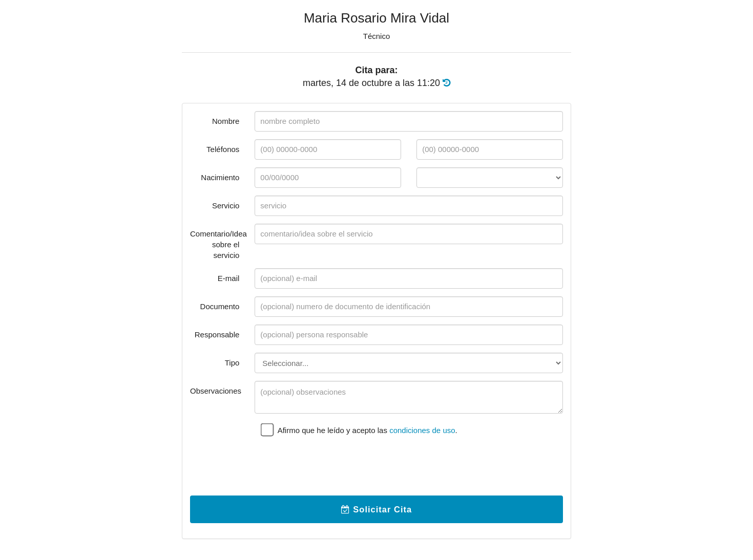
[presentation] (332, 468)
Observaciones (216, 391)
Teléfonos (223, 149)
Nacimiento (220, 177)
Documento (220, 306)
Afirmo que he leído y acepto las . (359, 429)
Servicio (226, 206)
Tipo (232, 363)
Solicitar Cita (376, 509)
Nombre (226, 121)
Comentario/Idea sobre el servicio (218, 244)
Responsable (217, 335)
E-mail (229, 278)
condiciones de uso (422, 430)
